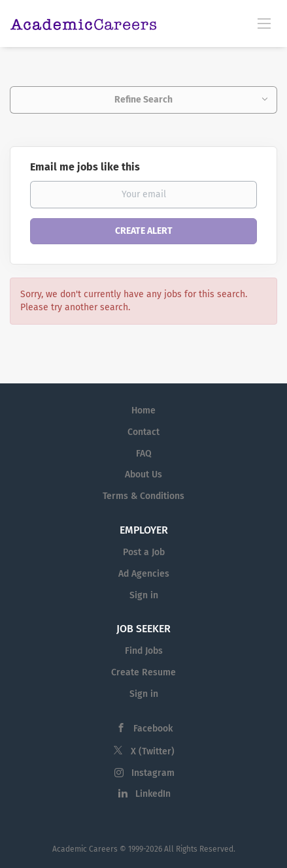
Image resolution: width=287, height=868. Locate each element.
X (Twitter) (153, 751)
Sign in (144, 595)
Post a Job (144, 552)
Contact (143, 432)
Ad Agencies (144, 574)
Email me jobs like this (85, 167)
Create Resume (143, 672)
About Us (143, 474)
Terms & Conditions (143, 496)
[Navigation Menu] (264, 23)
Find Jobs (144, 651)
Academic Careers (85, 849)
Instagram (153, 773)
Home (143, 410)
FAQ (144, 454)
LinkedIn (153, 794)
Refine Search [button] (143, 100)
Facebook (153, 729)
